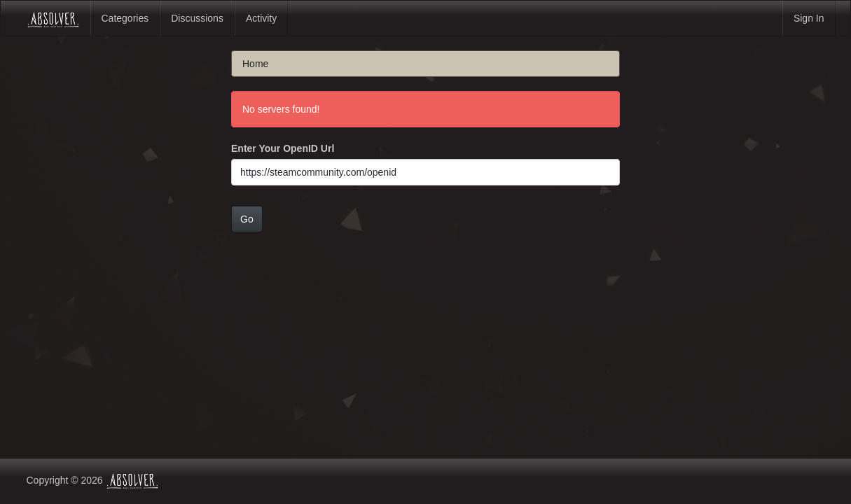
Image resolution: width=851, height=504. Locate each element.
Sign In (809, 18)
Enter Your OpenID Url (283, 148)
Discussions (197, 18)
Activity (261, 18)
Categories (125, 18)
